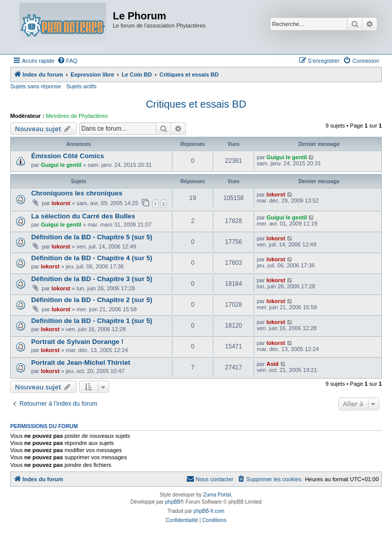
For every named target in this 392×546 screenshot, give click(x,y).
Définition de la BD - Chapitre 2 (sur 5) (92, 300)
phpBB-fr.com (209, 511)
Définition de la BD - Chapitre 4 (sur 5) (92, 258)
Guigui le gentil (61, 165)
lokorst (61, 203)
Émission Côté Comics (68, 156)
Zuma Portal (217, 495)
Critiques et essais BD (196, 104)
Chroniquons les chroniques (77, 193)
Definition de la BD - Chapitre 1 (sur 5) (92, 321)
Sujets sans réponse (36, 86)
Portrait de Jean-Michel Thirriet (81, 363)
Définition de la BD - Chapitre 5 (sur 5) (92, 237)
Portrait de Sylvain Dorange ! (77, 342)
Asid (273, 364)
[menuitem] (67, 61)
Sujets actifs (81, 86)
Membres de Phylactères (77, 116)
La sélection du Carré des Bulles (83, 216)
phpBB (173, 502)
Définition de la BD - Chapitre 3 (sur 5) (92, 279)
